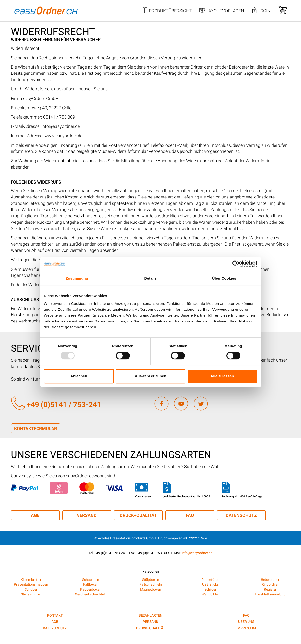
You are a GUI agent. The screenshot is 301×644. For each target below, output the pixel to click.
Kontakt (55, 615)
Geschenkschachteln (91, 594)
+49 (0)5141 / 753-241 (56, 404)
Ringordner (270, 584)
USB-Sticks (210, 584)
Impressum (246, 628)
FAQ (190, 515)
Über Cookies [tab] (224, 278)
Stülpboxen (151, 580)
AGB (35, 515)
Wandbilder (210, 594)
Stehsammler (31, 594)
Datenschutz (241, 515)
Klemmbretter (31, 580)
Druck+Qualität (138, 515)
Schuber (31, 589)
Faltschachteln (151, 584)
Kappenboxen (91, 589)
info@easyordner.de (197, 553)
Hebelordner (270, 580)
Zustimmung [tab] (77, 278)
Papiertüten (210, 580)
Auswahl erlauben (150, 376)
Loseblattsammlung (270, 594)
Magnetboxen (151, 589)
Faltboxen (91, 584)
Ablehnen (79, 376)
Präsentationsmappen (31, 584)
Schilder (210, 589)
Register (270, 589)
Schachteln (91, 580)
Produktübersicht (167, 11)
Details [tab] (151, 278)
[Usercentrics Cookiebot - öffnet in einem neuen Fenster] (236, 264)
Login (261, 11)
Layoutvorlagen (222, 11)
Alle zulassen (222, 376)
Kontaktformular (36, 428)
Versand (87, 515)
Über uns (246, 622)
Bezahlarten (150, 615)
